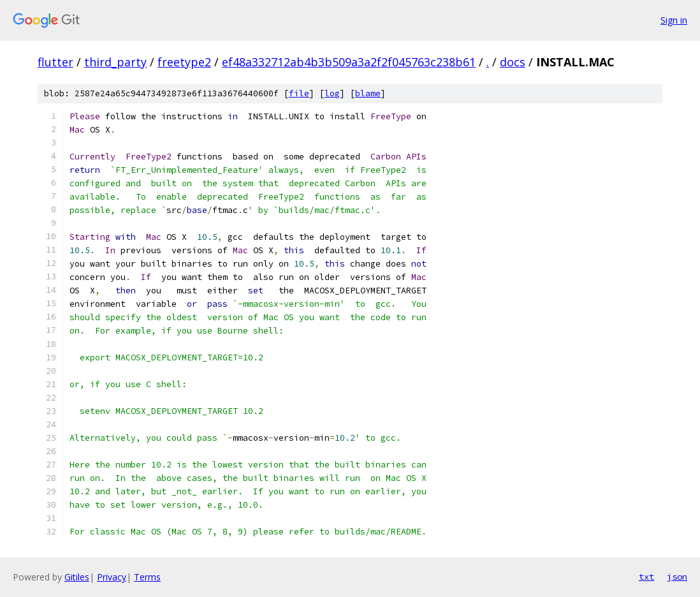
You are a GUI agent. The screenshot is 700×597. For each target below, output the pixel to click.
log (332, 93)
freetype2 (184, 62)
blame (368, 93)
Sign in (674, 20)
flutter (55, 62)
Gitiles (77, 577)
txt (646, 577)
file (299, 93)
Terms (147, 577)
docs (513, 62)
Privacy (112, 577)
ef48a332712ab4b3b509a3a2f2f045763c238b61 (349, 62)
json (677, 577)
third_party (115, 62)
